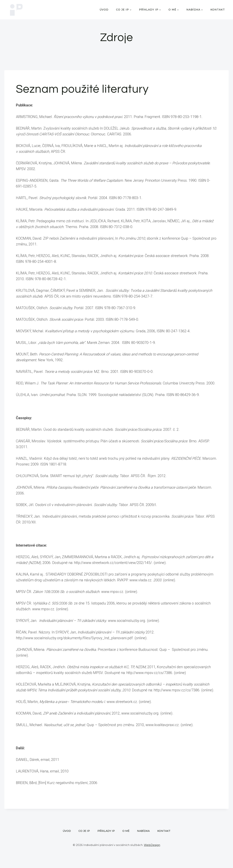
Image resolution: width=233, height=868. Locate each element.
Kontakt (218, 10)
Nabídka (143, 831)
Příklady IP (106, 831)
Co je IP (84, 831)
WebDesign (152, 845)
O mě (126, 831)
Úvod (104, 10)
